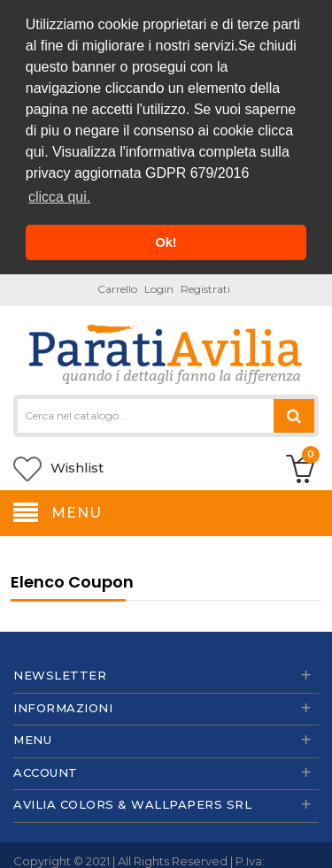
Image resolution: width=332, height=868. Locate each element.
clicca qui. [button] (59, 197)
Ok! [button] (166, 242)
